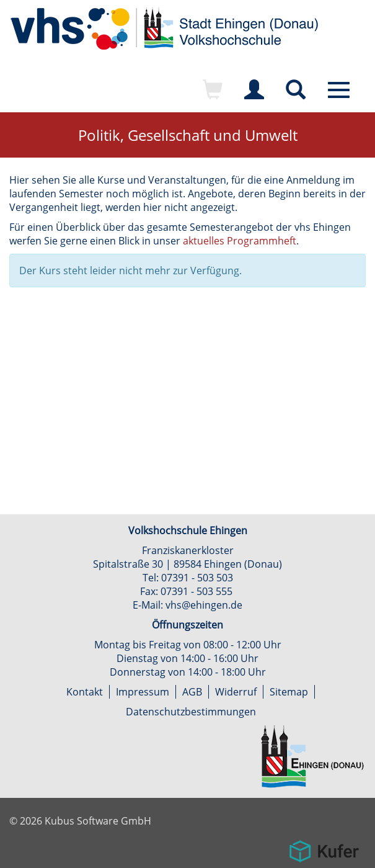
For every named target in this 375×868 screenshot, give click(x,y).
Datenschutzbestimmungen (191, 712)
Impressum (143, 692)
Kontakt (85, 692)
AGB (192, 692)
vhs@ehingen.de (204, 605)
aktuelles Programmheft (240, 241)
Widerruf (236, 692)
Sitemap (289, 692)
